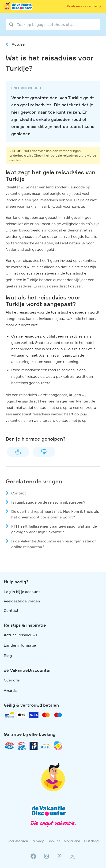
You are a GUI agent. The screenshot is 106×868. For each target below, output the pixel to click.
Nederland (72, 841)
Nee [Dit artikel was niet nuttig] (44, 452)
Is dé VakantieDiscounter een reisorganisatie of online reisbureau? (54, 544)
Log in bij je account (22, 592)
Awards (10, 690)
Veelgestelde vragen (22, 601)
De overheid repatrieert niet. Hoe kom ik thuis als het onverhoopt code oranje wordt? (55, 514)
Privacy (38, 841)
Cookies (54, 841)
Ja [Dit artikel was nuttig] (18, 452)
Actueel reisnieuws (20, 635)
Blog (8, 656)
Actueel (19, 44)
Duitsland (91, 841)
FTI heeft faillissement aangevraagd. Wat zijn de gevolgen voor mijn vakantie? (54, 529)
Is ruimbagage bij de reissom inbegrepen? (48, 502)
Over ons (12, 680)
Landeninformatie (20, 645)
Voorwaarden (18, 841)
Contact (19, 493)
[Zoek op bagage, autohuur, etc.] (53, 24)
